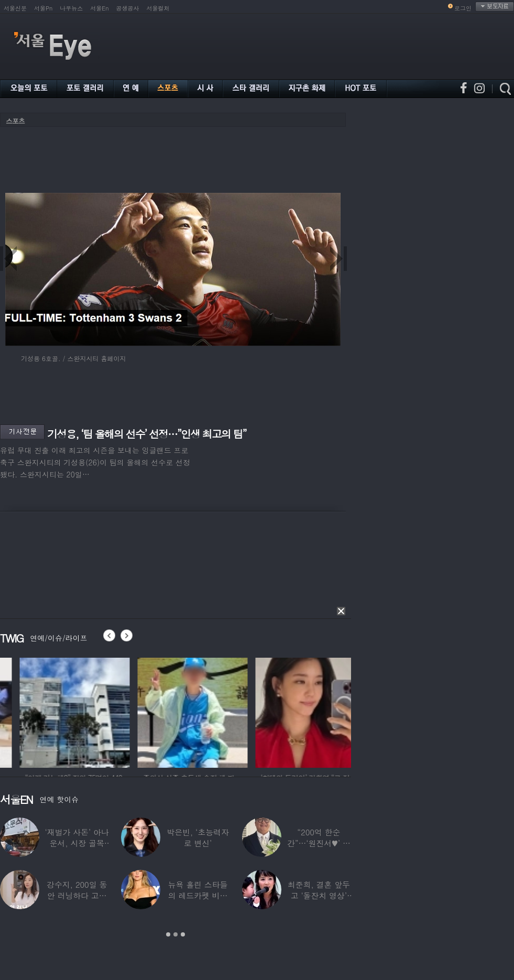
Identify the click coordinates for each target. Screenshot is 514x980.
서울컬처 (158, 8)
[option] (138, 711)
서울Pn (43, 8)
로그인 (463, 8)
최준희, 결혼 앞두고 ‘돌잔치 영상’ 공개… (319, 895)
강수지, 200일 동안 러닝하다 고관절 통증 (77, 895)
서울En (99, 8)
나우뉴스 (71, 8)
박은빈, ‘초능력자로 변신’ (198, 837)
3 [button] (183, 934)
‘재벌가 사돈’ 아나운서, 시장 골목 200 (77, 843)
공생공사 (128, 8)
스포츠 (15, 121)
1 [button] (168, 934)
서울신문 (15, 8)
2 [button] (176, 934)
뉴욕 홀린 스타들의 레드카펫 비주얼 (198, 895)
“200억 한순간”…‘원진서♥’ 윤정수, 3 (319, 843)
